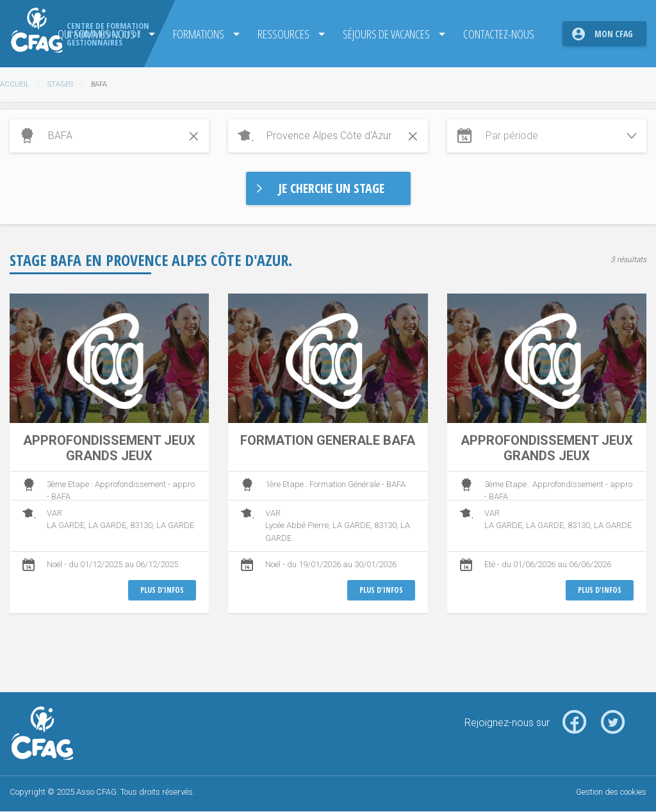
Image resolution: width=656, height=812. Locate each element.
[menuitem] (201, 34)
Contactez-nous (498, 34)
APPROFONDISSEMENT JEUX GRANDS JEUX (109, 448)
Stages (60, 84)
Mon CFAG (614, 34)
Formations (197, 34)
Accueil (15, 84)
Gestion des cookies (611, 792)
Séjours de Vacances (386, 34)
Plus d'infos (162, 590)
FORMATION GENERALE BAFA (328, 440)
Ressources (282, 34)
